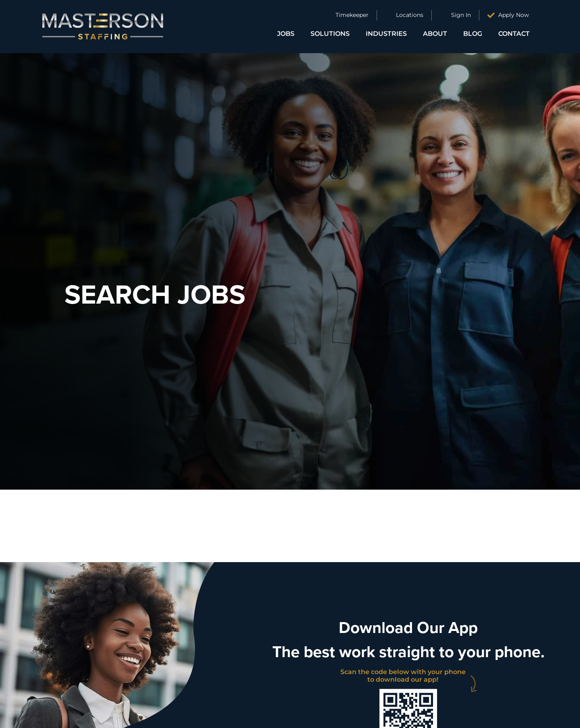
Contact (514, 34)
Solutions (330, 34)
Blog (473, 34)
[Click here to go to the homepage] (103, 26)
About (435, 34)
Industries (386, 34)
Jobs (286, 34)
